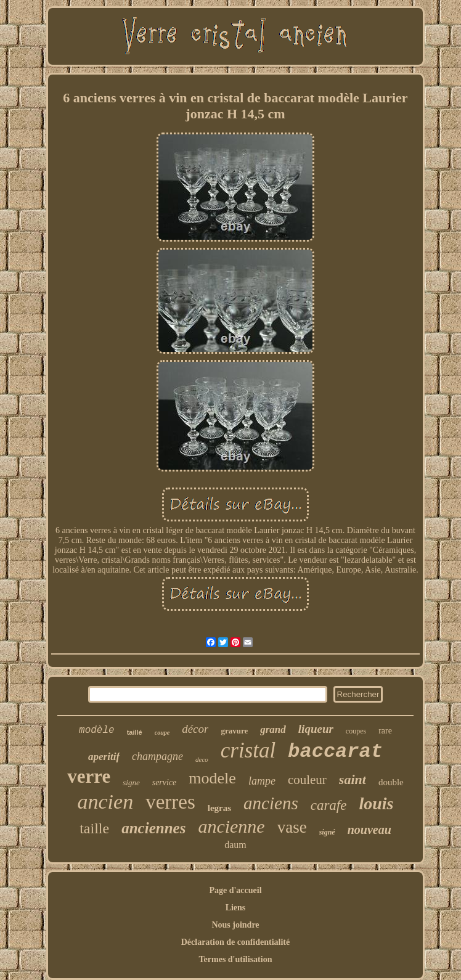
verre (89, 776)
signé (327, 832)
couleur (307, 780)
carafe (329, 805)
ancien (106, 802)
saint (353, 779)
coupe (162, 733)
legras (219, 808)
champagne (157, 756)
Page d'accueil (235, 890)
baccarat (335, 752)
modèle (97, 730)
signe (131, 782)
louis (376, 803)
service (165, 782)
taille (94, 828)
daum (235, 845)
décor (195, 729)
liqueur (316, 729)
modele (212, 778)
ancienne (231, 826)
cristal (248, 750)
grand (273, 729)
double (391, 782)
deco (202, 759)
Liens (236, 908)
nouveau (369, 830)
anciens (271, 803)
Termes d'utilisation (236, 959)
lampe (262, 781)
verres (170, 802)
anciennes (153, 828)
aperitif (104, 757)
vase (292, 827)
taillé (135, 732)
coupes (356, 731)
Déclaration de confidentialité (236, 942)
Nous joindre (235, 925)
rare (385, 731)
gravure (234, 731)
